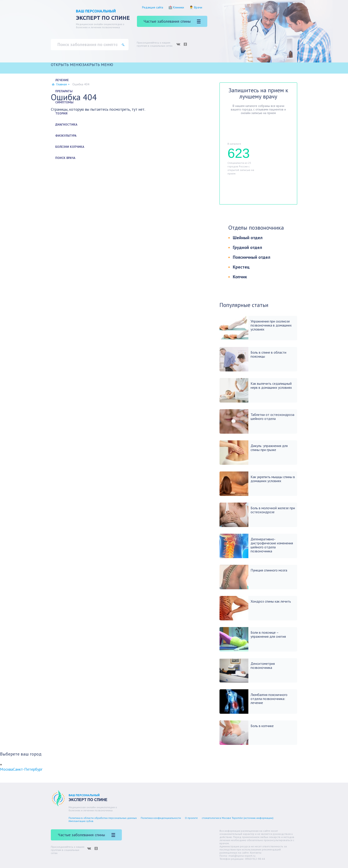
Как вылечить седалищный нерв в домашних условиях (271, 385)
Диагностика (66, 124)
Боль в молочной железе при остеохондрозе (273, 510)
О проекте (191, 818)
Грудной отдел (247, 247)
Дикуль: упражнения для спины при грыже (269, 448)
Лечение (62, 80)
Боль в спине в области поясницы (268, 354)
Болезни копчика (70, 147)
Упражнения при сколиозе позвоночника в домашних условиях (271, 325)
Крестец (241, 267)
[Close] (1, 765)
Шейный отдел (248, 238)
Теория (61, 113)
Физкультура (66, 136)
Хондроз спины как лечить (271, 601)
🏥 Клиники (176, 7)
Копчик (240, 277)
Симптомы (64, 102)
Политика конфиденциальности (161, 818)
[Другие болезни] (174, 167)
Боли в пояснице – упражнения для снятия (268, 634)
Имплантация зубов (81, 821)
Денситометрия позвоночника (263, 666)
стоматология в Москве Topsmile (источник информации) (238, 818)
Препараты (64, 91)
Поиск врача (65, 158)
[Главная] (174, 71)
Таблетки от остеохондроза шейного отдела (272, 417)
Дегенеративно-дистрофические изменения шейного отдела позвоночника (272, 545)
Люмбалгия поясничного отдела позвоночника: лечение (269, 699)
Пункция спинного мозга (269, 570)
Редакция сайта (153, 7)
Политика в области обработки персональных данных (103, 818)
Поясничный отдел (252, 257)
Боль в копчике (262, 726)
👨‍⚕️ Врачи (196, 7)
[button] (82, 65)
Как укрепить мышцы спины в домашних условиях (273, 479)
